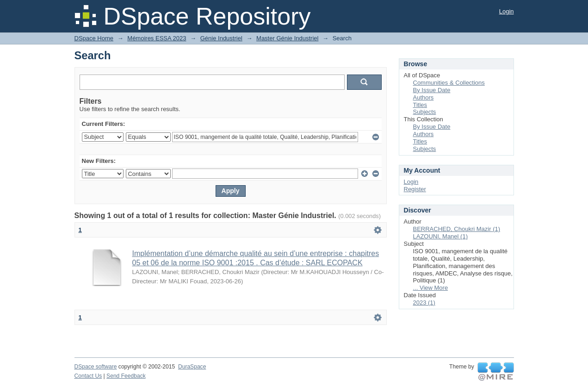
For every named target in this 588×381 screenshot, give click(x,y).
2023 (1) (424, 303)
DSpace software (96, 367)
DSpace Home (94, 38)
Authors (424, 97)
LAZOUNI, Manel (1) (440, 236)
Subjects (425, 112)
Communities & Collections (449, 83)
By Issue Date (432, 90)
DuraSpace (192, 367)
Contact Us (88, 376)
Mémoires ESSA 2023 (157, 38)
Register (415, 189)
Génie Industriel (221, 38)
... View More (431, 288)
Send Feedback (126, 376)
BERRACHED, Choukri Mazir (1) (457, 229)
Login (507, 11)
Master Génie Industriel (287, 38)
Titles (420, 105)
